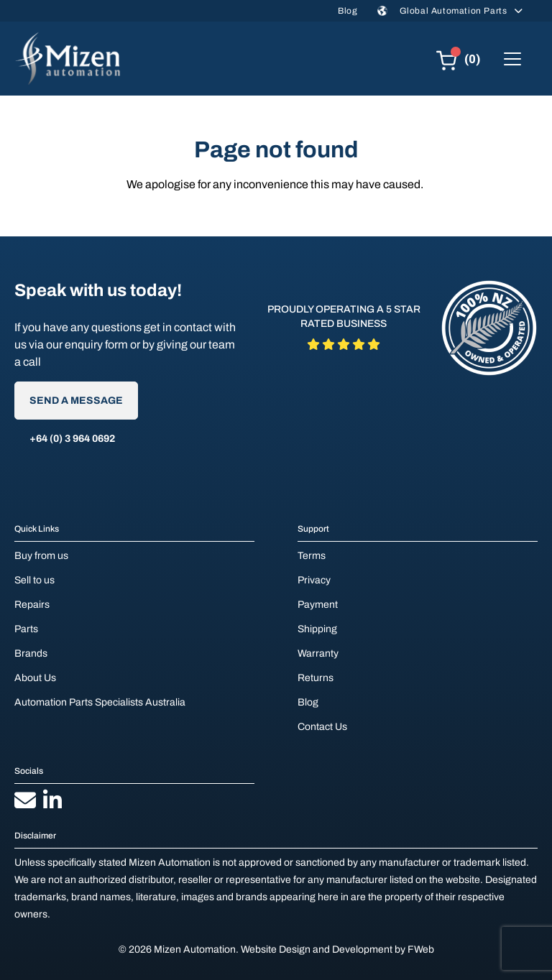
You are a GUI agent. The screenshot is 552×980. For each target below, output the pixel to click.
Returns (316, 678)
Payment (318, 605)
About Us (35, 678)
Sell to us (34, 580)
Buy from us (41, 556)
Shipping (317, 629)
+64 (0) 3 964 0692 (72, 439)
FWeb (421, 949)
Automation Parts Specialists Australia (100, 702)
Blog (348, 11)
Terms (312, 556)
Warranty (318, 653)
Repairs (32, 605)
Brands (31, 653)
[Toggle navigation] (512, 59)
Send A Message (76, 401)
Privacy (314, 580)
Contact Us (322, 727)
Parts (26, 629)
